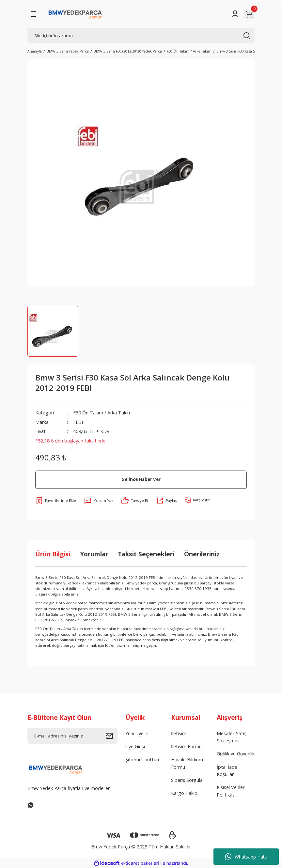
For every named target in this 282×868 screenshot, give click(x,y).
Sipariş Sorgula (187, 780)
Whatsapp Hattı (246, 857)
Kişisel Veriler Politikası (231, 791)
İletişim (179, 733)
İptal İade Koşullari (227, 771)
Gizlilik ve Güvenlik (236, 754)
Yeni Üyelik (137, 733)
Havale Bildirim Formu (187, 763)
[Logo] (75, 14)
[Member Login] (235, 14)
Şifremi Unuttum (143, 759)
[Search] (141, 36)
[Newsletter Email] (72, 736)
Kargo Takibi (185, 793)
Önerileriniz (202, 554)
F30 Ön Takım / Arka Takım (102, 413)
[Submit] (112, 736)
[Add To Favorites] (56, 501)
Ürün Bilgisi (53, 554)
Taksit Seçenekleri (146, 554)
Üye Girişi (135, 746)
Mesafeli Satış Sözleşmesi (232, 737)
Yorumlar (94, 554)
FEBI (78, 422)
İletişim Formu (186, 746)
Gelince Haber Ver (141, 479)
